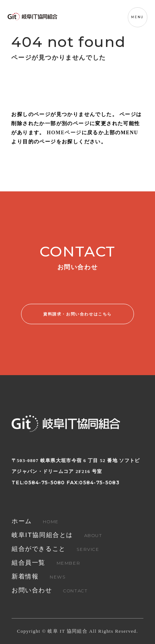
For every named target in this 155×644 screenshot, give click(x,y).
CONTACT (50, 591)
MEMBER (46, 563)
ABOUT (57, 535)
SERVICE (56, 549)
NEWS (38, 577)
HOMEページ (64, 133)
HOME (35, 522)
